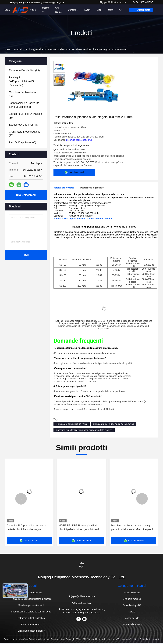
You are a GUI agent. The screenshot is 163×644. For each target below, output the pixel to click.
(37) (23, 125)
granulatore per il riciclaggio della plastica (113, 425)
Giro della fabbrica (132, 600)
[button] (21, 500)
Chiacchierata (143, 10)
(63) (24, 94)
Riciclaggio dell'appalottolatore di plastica (47, 49)
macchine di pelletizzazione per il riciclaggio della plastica (84, 431)
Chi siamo (58, 10)
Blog (99, 10)
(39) (25, 116)
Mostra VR (45, 10)
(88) (24, 71)
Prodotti (20, 10)
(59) (21, 81)
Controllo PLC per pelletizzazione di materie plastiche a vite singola (27, 529)
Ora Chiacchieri (26, 195)
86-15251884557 (143, 2)
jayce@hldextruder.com (113, 2)
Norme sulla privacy (132, 626)
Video (33, 10)
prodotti (18, 49)
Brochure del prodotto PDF (79, 140)
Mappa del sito (132, 619)
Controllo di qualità (132, 607)
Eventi (87, 10)
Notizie (132, 613)
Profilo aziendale (132, 594)
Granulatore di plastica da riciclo (72, 425)
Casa (7, 10)
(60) (22, 143)
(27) (25, 134)
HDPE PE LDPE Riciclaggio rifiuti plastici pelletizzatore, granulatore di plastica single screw (79, 529)
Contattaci (73, 10)
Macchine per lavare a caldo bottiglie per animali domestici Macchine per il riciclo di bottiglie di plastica (132, 529)
